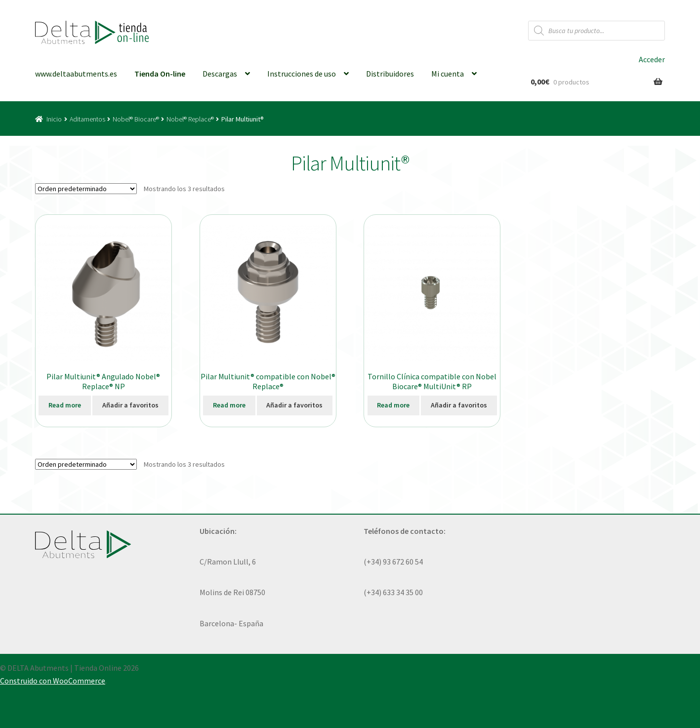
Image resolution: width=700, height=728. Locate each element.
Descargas (220, 74)
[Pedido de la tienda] (86, 189)
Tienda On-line (160, 74)
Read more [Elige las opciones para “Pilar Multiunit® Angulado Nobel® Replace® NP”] (65, 405)
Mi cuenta (448, 74)
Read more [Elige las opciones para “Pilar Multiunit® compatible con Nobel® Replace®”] (229, 405)
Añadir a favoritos (130, 405)
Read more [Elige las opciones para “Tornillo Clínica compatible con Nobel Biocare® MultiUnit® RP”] (393, 405)
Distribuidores (390, 74)
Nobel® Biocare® (136, 119)
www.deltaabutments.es (76, 74)
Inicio (54, 119)
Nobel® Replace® (190, 119)
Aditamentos (87, 119)
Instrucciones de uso (302, 74)
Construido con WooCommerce (53, 681)
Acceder (652, 59)
